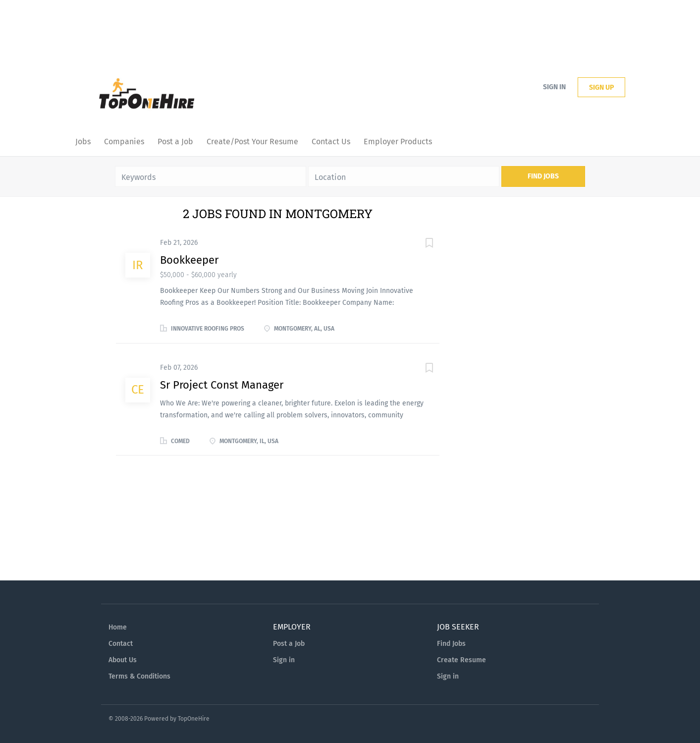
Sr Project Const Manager (222, 385)
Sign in (554, 87)
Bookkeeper (189, 260)
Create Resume (461, 660)
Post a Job (289, 644)
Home (118, 627)
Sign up (601, 87)
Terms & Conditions (139, 676)
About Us (123, 660)
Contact (121, 644)
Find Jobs (543, 176)
